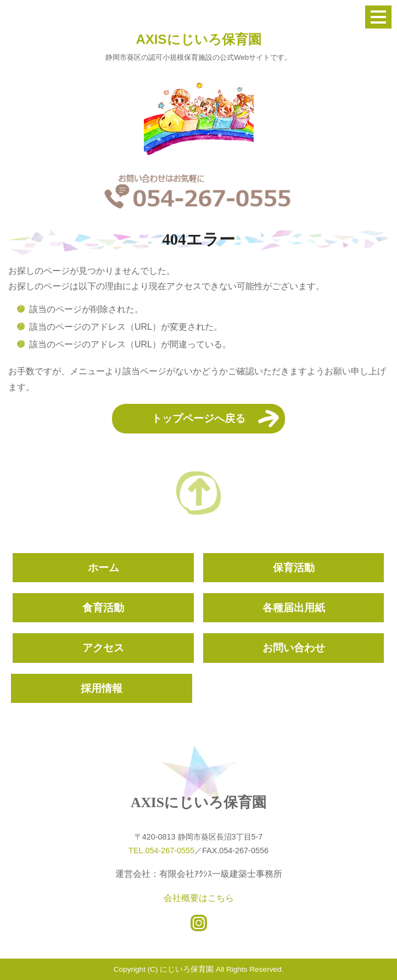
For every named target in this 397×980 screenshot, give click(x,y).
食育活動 (103, 608)
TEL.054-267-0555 (161, 851)
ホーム (104, 568)
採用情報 (102, 688)
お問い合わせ (294, 648)
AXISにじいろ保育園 (198, 39)
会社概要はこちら (199, 898)
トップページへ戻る (199, 418)
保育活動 (294, 568)
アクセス (103, 648)
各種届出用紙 (294, 608)
